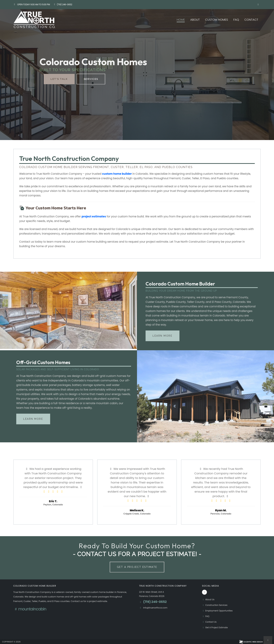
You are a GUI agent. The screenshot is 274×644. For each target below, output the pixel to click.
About (195, 20)
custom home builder (117, 174)
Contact (251, 20)
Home (181, 20)
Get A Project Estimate (137, 567)
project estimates (94, 216)
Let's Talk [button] (59, 79)
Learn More (162, 336)
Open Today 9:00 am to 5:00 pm (32, 4)
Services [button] (91, 79)
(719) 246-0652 (63, 4)
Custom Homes (216, 20)
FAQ (236, 20)
